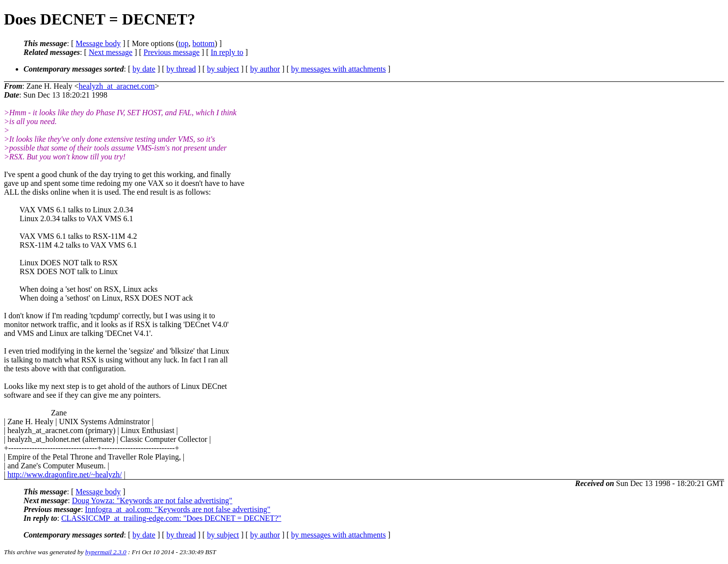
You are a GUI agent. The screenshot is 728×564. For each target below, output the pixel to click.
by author (265, 69)
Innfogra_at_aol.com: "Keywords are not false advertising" (177, 509)
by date (144, 69)
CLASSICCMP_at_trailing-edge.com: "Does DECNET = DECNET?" (171, 518)
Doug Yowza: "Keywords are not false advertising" (152, 500)
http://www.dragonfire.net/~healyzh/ (64, 474)
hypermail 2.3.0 (106, 552)
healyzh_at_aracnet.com (117, 86)
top (183, 43)
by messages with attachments (339, 69)
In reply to (227, 52)
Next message (111, 52)
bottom (203, 43)
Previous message (172, 52)
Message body (98, 43)
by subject (223, 69)
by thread (181, 69)
